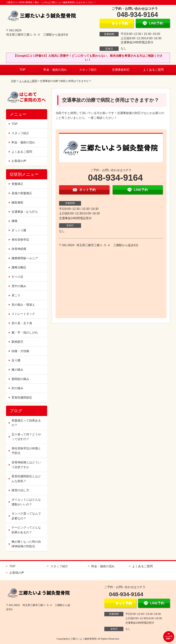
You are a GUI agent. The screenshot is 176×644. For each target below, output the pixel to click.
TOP (22, 70)
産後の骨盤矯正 (22, 193)
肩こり (16, 295)
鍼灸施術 (17, 202)
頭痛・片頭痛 (20, 351)
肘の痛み (17, 388)
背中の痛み (19, 286)
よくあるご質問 (153, 70)
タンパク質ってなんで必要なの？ (26, 516)
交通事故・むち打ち (25, 212)
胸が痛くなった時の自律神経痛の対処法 (26, 544)
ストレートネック (23, 314)
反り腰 (16, 360)
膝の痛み (17, 370)
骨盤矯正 (17, 184)
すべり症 (17, 277)
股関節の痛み (20, 379)
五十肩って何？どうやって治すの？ (26, 437)
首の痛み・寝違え (23, 305)
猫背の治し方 (20, 490)
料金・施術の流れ (55, 70)
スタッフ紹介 (88, 70)
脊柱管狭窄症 (20, 240)
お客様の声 (19, 161)
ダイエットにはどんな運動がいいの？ (26, 502)
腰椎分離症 (19, 267)
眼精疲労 (17, 342)
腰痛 (14, 221)
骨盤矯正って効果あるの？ (26, 423)
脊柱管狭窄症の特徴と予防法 (26, 451)
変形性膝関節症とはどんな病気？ (26, 479)
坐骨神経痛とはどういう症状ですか (26, 465)
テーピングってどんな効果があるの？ (26, 530)
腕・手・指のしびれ (25, 333)
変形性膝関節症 (22, 398)
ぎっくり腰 (19, 230)
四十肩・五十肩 (22, 323)
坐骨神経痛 (19, 249)
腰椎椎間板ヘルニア (25, 258)
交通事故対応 (121, 70)
